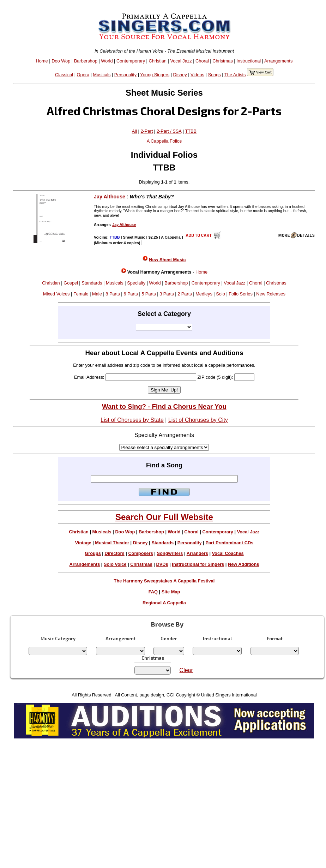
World (107, 61)
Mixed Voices (56, 294)
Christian (158, 61)
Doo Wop (61, 61)
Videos (197, 75)
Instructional (249, 61)
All (134, 131)
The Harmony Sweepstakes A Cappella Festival (164, 581)
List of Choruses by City (198, 420)
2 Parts (185, 294)
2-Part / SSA (169, 131)
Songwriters (170, 553)
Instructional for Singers (198, 564)
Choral (202, 61)
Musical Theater (112, 543)
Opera (83, 75)
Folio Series (241, 294)
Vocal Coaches (228, 553)
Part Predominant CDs (229, 543)
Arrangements (278, 61)
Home (42, 61)
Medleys (204, 294)
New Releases (271, 294)
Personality (125, 75)
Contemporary (131, 61)
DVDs (162, 564)
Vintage (83, 543)
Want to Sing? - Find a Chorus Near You (164, 406)
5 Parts (149, 294)
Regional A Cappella (164, 603)
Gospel (71, 283)
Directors (114, 553)
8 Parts (113, 294)
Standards (92, 283)
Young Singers (155, 75)
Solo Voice (115, 564)
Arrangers (197, 553)
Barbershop (86, 61)
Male (97, 294)
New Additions (243, 564)
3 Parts (167, 294)
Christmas (223, 61)
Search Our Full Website (164, 517)
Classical (64, 75)
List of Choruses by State (132, 420)
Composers (140, 553)
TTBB (191, 131)
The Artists (235, 75)
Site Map (171, 592)
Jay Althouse (110, 197)
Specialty (136, 283)
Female (81, 294)
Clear (186, 670)
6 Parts (131, 294)
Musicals (102, 75)
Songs (214, 75)
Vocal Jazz (181, 61)
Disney (180, 75)
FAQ (153, 592)
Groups (93, 553)
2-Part (147, 131)
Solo (221, 294)
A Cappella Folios (164, 141)
